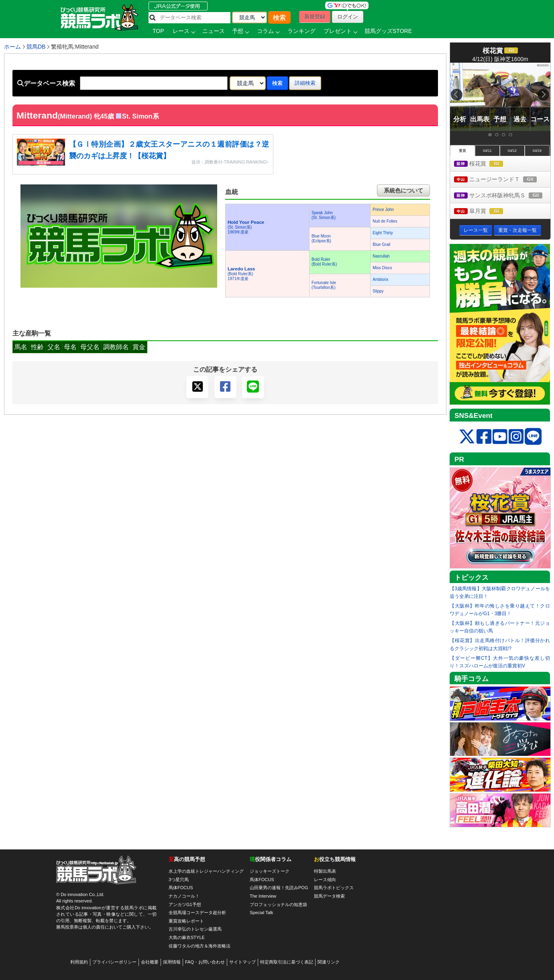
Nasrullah (381, 256)
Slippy (378, 291)
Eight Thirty (383, 233)
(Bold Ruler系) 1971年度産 (241, 274)
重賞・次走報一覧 (517, 230)
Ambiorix (380, 279)
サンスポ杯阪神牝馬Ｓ (502, 196)
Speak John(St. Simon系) (324, 215)
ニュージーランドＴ (502, 180)
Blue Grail (381, 244)
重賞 (462, 151)
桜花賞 (486, 164)
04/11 (487, 151)
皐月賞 (486, 212)
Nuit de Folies (385, 221)
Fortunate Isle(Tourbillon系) (324, 285)
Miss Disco (382, 268)
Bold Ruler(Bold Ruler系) (324, 262)
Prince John (383, 210)
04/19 (537, 151)
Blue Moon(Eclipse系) (321, 238)
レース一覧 (476, 230)
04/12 (512, 151)
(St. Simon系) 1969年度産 (246, 227)
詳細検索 (305, 83)
